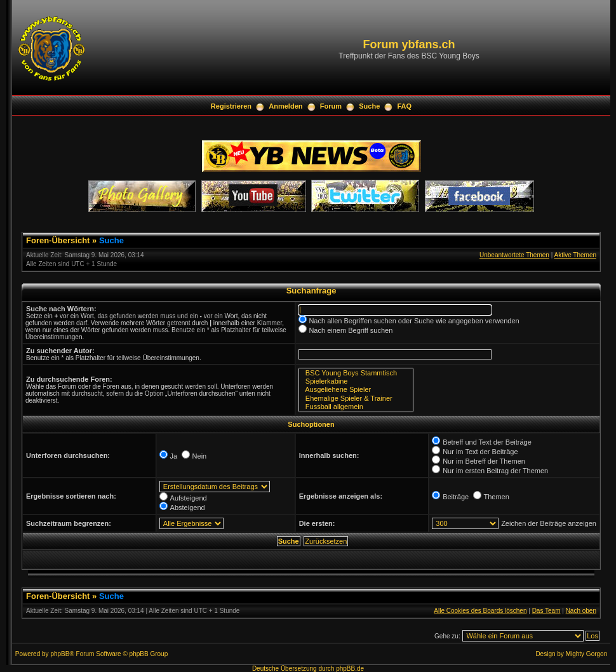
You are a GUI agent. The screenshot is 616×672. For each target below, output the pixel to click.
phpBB (60, 654)
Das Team (546, 611)
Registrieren (231, 106)
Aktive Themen (575, 255)
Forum (331, 106)
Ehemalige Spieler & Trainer (356, 399)
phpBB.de (350, 669)
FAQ (405, 106)
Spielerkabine (356, 381)
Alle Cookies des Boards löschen (480, 611)
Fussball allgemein (356, 407)
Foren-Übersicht (58, 240)
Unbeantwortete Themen (514, 255)
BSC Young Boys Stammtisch (356, 373)
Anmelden (285, 106)
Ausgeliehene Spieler (356, 390)
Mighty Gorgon (587, 654)
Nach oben (581, 611)
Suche (369, 106)
